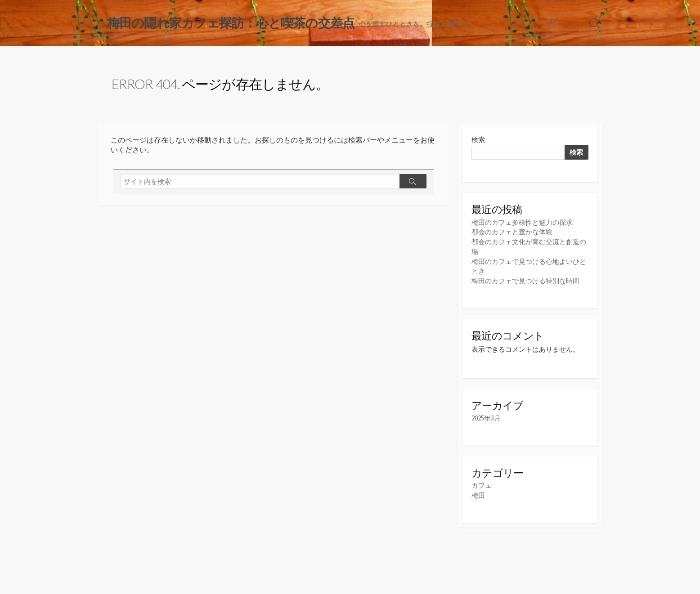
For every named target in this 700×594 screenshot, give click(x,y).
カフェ (482, 485)
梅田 (478, 495)
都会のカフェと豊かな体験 (512, 233)
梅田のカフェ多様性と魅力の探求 (522, 223)
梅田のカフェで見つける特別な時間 (525, 280)
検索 (478, 141)
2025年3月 (486, 418)
